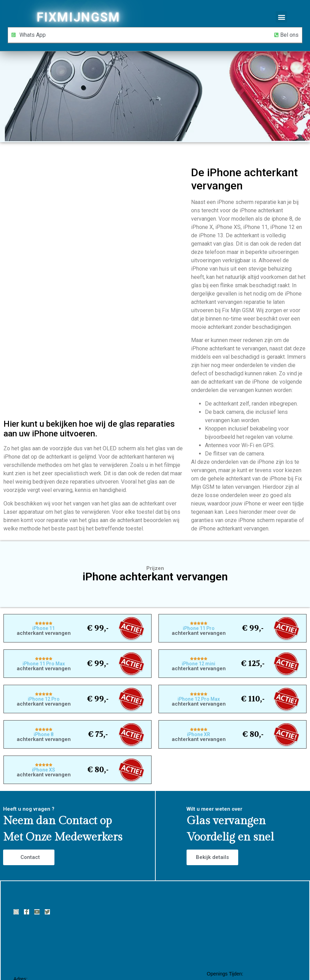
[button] (281, 17)
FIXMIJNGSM (79, 17)
